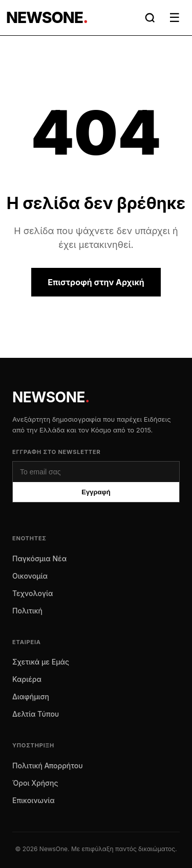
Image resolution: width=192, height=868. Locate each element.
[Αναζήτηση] (150, 18)
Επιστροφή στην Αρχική (96, 282)
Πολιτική (27, 611)
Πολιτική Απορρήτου (48, 766)
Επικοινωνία (34, 800)
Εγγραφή (96, 492)
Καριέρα (27, 679)
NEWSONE (51, 397)
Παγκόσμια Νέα (39, 558)
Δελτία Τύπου (36, 714)
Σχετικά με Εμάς (41, 662)
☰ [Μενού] (175, 18)
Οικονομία (30, 576)
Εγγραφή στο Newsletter (57, 452)
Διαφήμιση (31, 696)
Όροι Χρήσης (35, 783)
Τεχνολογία (33, 593)
